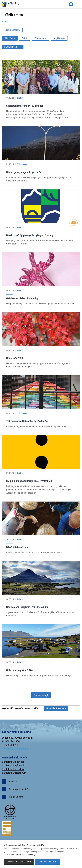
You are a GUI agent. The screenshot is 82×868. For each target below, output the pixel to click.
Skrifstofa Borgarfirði (13, 769)
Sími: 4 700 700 (10, 745)
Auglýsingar (59, 38)
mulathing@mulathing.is (15, 749)
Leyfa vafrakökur (47, 862)
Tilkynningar (40, 38)
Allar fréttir (10, 38)
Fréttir (25, 38)
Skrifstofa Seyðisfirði (13, 765)
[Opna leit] (71, 4)
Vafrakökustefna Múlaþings (25, 855)
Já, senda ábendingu (56, 708)
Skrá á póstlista (12, 30)
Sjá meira (39, 695)
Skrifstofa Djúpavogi (13, 762)
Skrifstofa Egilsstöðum (14, 773)
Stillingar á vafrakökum (19, 862)
